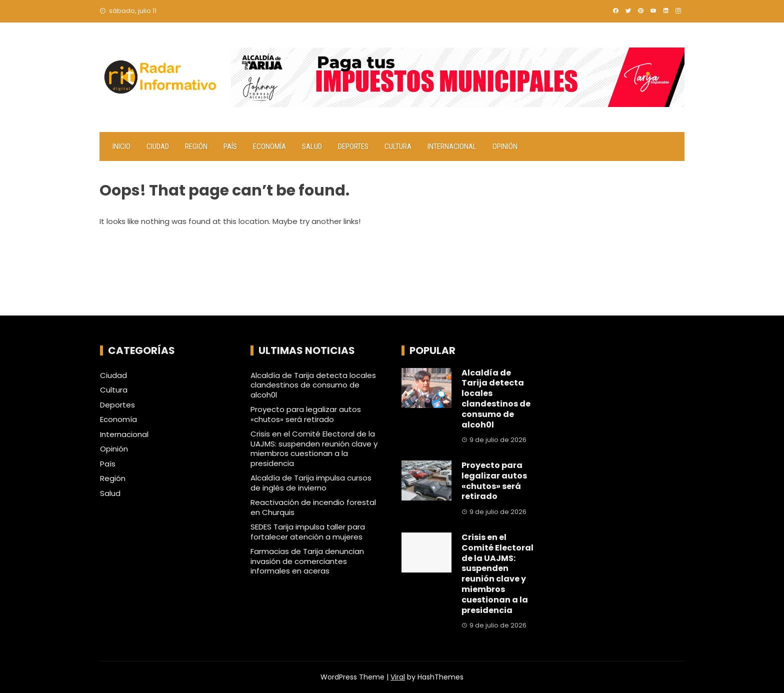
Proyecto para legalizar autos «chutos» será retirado (306, 414)
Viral (398, 677)
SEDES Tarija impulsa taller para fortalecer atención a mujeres (308, 532)
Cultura (398, 146)
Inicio (121, 146)
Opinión (505, 146)
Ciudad (158, 146)
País (230, 146)
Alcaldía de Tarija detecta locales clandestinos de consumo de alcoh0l (313, 385)
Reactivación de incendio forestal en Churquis (313, 507)
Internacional (452, 146)
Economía (269, 146)
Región (196, 146)
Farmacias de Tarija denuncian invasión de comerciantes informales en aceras (307, 561)
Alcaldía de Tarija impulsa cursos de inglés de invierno (311, 483)
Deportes (353, 146)
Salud (312, 146)
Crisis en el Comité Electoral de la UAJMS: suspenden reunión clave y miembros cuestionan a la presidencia (314, 448)
